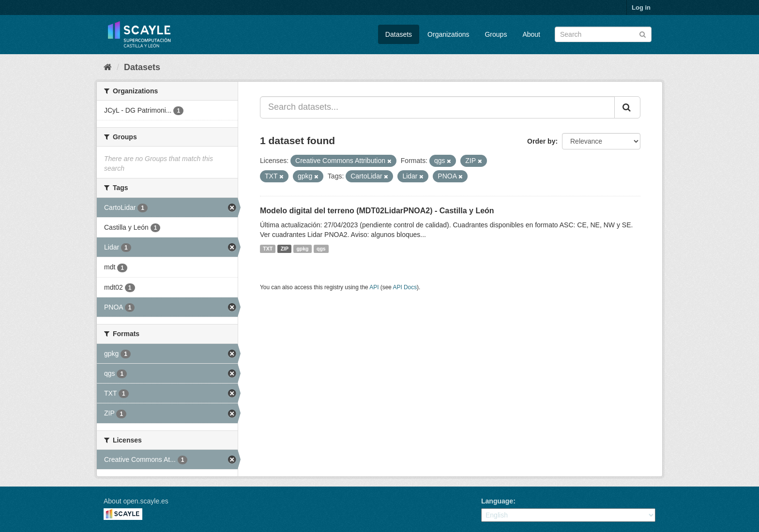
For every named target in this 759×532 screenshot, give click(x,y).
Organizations (448, 34)
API (374, 287)
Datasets (399, 34)
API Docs (405, 287)
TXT (268, 249)
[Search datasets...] (437, 107)
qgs (321, 249)
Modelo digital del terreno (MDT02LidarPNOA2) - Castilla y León (377, 211)
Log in (641, 7)
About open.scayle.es (136, 501)
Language (497, 501)
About (531, 34)
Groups (496, 34)
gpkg (302, 249)
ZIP (285, 249)
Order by (541, 141)
